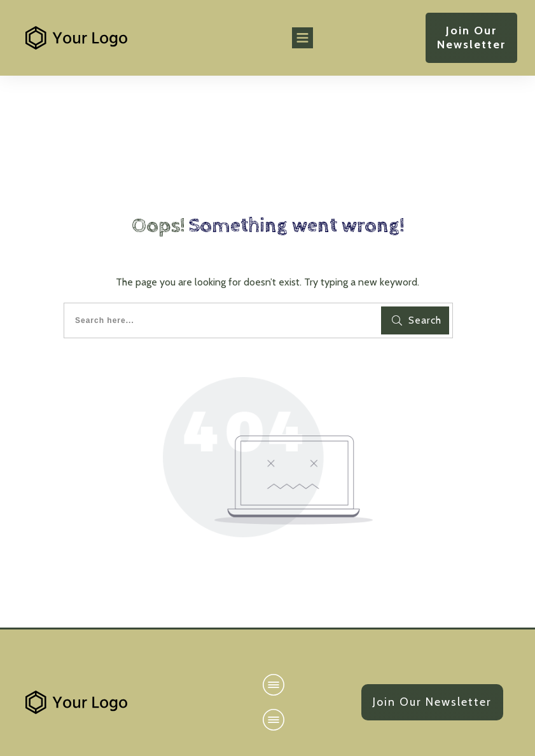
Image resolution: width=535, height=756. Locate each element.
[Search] (415, 320)
